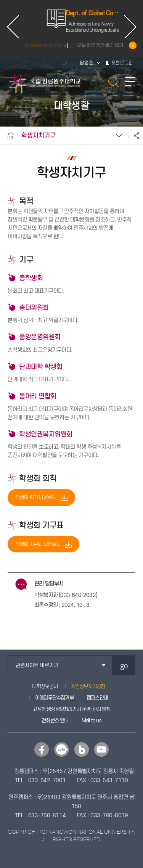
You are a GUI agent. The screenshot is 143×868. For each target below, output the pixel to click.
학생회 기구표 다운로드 (38, 544)
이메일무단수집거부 (54, 698)
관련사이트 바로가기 (37, 665)
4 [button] (50, 45)
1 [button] (26, 45)
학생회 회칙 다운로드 (36, 497)
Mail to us (92, 721)
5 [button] (55, 45)
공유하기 (134, 136)
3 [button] (46, 45)
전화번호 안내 (55, 721)
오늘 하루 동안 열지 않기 (100, 45)
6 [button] (59, 45)
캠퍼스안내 (97, 698)
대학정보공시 (45, 686)
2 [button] (36, 45)
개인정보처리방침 (88, 686)
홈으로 (9, 136)
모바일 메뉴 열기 (130, 82)
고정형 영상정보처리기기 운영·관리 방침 (71, 709)
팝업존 (87, 63)
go (124, 665)
